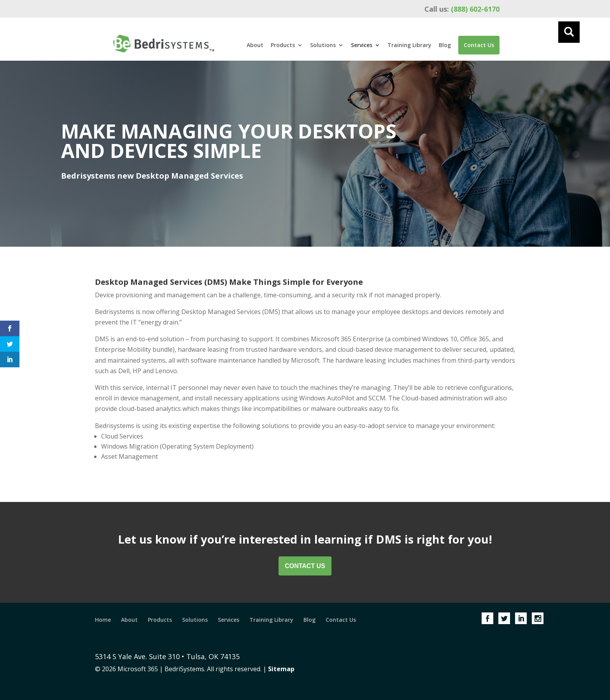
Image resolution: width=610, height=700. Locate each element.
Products (283, 46)
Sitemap (281, 669)
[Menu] (569, 32)
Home (103, 620)
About (255, 46)
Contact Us (479, 45)
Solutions (323, 46)
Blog (445, 46)
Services (362, 46)
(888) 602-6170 (462, 9)
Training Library (409, 46)
